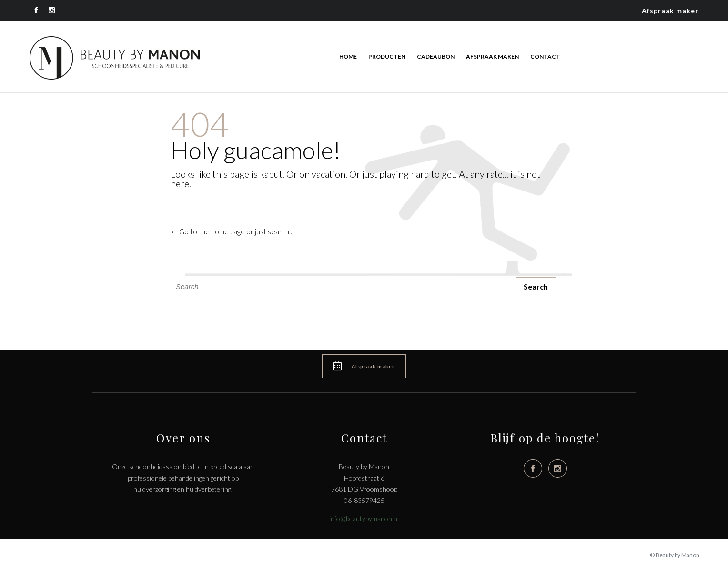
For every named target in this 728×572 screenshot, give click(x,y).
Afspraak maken (671, 11)
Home (348, 56)
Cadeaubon (436, 56)
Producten (387, 56)
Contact (545, 56)
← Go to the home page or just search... (232, 231)
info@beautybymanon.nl (364, 518)
